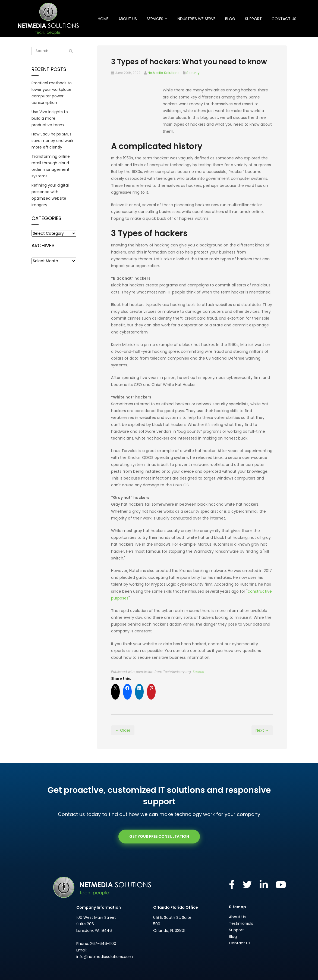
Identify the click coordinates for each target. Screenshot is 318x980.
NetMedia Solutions (164, 73)
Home (103, 19)
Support (253, 19)
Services (157, 19)
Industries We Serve (196, 19)
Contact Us (284, 19)
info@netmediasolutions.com (105, 943)
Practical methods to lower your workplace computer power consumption (52, 93)
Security (193, 73)
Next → (262, 717)
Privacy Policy (183, 972)
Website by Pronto (211, 972)
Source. (199, 658)
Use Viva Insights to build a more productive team (50, 118)
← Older (123, 717)
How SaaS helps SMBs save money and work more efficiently (52, 141)
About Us (128, 19)
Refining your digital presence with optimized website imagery (50, 195)
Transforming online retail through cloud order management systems (51, 166)
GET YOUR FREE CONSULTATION (159, 823)
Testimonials (241, 910)
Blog (230, 19)
